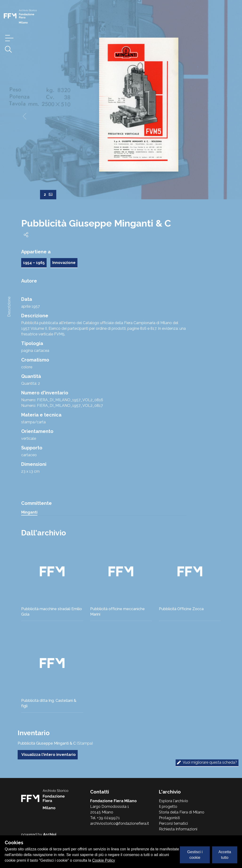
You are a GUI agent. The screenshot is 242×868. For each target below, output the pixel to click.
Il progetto (168, 807)
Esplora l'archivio (173, 801)
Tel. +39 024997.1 (105, 818)
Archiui (50, 835)
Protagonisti (169, 818)
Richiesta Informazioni (178, 829)
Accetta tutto (225, 855)
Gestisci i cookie (195, 855)
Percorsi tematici (173, 823)
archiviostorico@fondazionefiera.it (120, 823)
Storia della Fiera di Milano (182, 812)
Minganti (29, 512)
